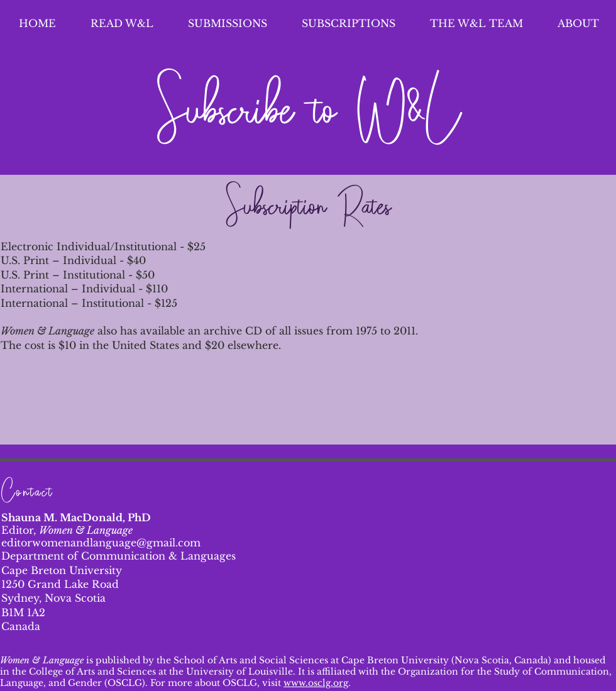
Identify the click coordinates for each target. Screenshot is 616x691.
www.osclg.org (316, 683)
